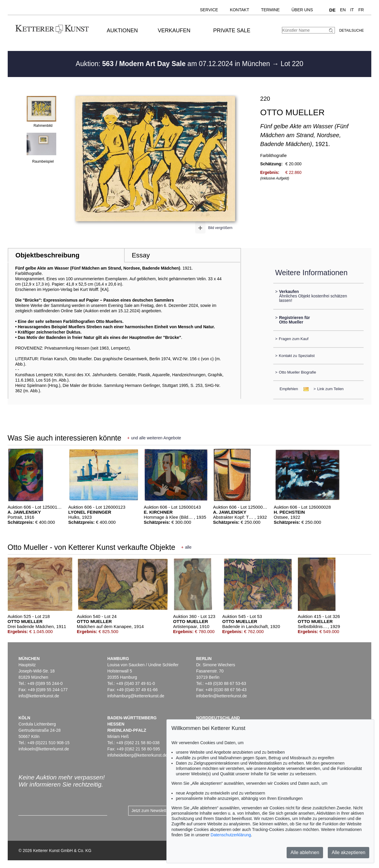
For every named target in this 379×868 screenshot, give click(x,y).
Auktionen (122, 31)
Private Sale (232, 31)
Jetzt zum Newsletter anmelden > (162, 811)
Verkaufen (174, 31)
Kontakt (239, 10)
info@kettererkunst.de (39, 696)
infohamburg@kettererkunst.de (136, 696)
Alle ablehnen (305, 852)
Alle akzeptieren (349, 852)
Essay (141, 255)
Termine (270, 10)
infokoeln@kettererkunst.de (44, 749)
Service (209, 10)
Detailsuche (352, 31)
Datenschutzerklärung (231, 835)
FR (361, 10)
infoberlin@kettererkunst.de (221, 696)
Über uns (302, 10)
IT (352, 10)
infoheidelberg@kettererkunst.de (137, 755)
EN (343, 10)
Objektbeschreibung (47, 255)
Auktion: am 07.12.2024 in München (174, 64)
